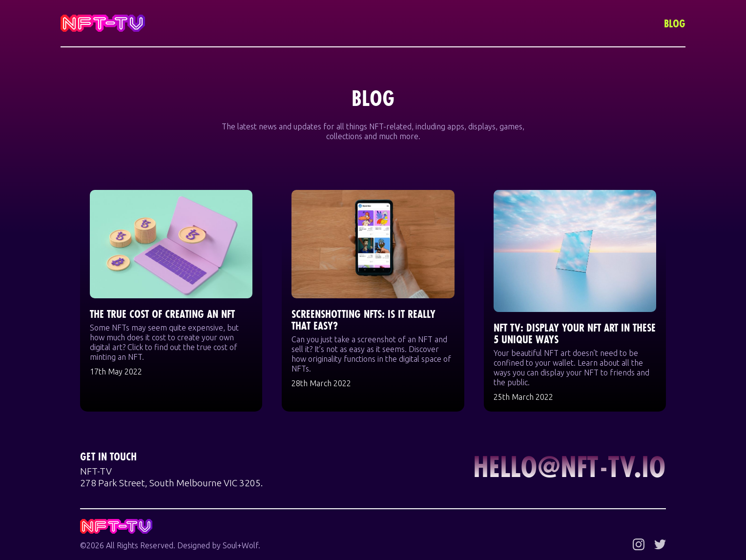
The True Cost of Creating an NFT (162, 314)
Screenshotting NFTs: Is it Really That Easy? (363, 320)
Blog (675, 23)
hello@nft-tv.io (570, 466)
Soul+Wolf (240, 545)
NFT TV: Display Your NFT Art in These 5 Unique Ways (575, 333)
